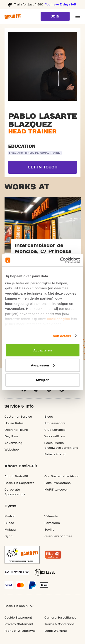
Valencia (51, 516)
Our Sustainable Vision (62, 476)
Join (55, 16)
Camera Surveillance (60, 618)
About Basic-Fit (16, 476)
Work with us (55, 436)
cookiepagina (58, 319)
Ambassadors (55, 423)
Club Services (55, 430)
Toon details (61, 336)
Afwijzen (42, 380)
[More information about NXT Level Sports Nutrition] (45, 572)
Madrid (10, 516)
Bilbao (9, 523)
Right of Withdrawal (20, 631)
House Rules (14, 423)
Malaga (10, 530)
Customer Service (18, 417)
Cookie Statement (18, 618)
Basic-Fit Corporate (19, 483)
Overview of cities (58, 536)
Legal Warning (56, 631)
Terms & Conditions (59, 624)
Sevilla (49, 530)
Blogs (49, 417)
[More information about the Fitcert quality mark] (53, 555)
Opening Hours (16, 430)
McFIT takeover (56, 490)
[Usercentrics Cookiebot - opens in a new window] (61, 260)
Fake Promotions (57, 483)
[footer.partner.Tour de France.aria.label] (22, 555)
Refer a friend (55, 454)
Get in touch (43, 167)
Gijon (8, 536)
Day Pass (11, 436)
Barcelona (52, 523)
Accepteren (43, 350)
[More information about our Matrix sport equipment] (17, 572)
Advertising (13, 443)
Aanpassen (43, 365)
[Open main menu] (78, 16)
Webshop (12, 450)
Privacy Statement (19, 624)
